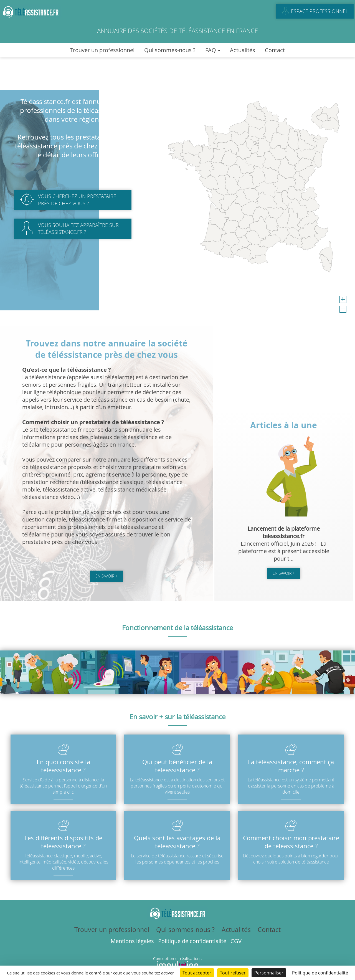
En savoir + (106, 576)
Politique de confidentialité (192, 941)
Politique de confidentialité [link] (320, 973)
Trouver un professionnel (102, 50)
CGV (236, 941)
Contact (275, 50)
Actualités (243, 50)
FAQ (213, 50)
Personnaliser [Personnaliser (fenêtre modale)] (269, 973)
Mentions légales (132, 941)
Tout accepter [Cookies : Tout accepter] (197, 973)
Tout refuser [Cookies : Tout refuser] (233, 973)
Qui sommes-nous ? (170, 50)
